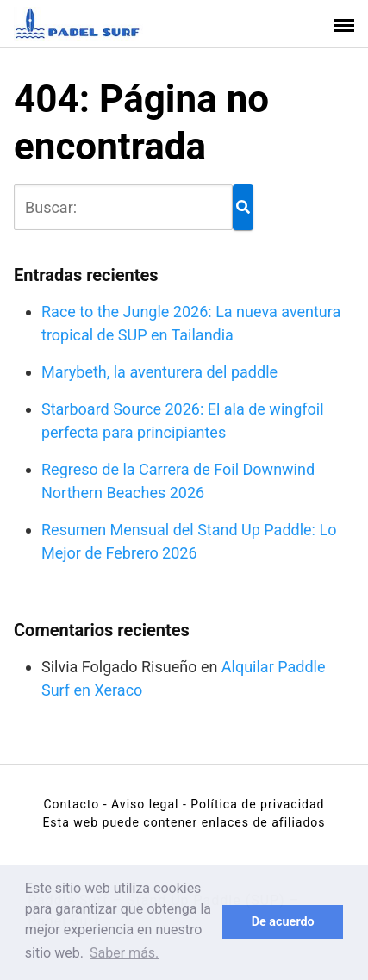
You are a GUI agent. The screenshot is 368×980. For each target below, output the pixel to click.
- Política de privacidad (254, 804)
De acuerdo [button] (283, 922)
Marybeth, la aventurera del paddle (159, 372)
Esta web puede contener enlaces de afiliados (184, 822)
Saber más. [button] (124, 953)
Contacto (71, 804)
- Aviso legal (141, 804)
